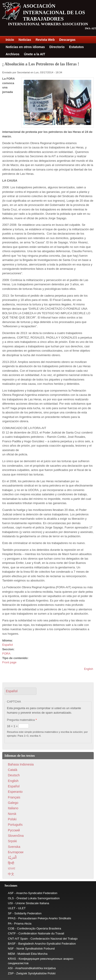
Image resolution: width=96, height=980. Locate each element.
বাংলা (11, 869)
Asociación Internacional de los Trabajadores (54, 12)
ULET (12, 908)
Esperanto (15, 792)
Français (14, 797)
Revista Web (45, 40)
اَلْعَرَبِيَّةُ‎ (12, 858)
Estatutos (77, 47)
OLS (11, 898)
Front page (9, 662)
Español (8, 645)
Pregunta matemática (22, 720)
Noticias (25, 40)
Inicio (10, 40)
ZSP (11, 973)
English (89, 669)
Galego (13, 803)
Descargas (67, 40)
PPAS (12, 918)
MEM (11, 954)
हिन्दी (11, 863)
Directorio (57, 47)
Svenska (14, 847)
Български (16, 852)
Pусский (14, 830)
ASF (11, 893)
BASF (12, 944)
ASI (10, 968)
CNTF (12, 933)
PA (10, 924)
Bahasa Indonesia (21, 764)
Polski (12, 819)
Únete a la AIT (34, 54)
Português (15, 825)
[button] (21, 691)
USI (10, 903)
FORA (6, 654)
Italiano (13, 808)
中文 (11, 874)
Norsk (12, 814)
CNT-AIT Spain (18, 939)
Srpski (12, 841)
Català (13, 770)
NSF (11, 949)
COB (11, 928)
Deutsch (14, 775)
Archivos (13, 54)
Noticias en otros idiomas (25, 47)
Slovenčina (16, 836)
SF (10, 913)
